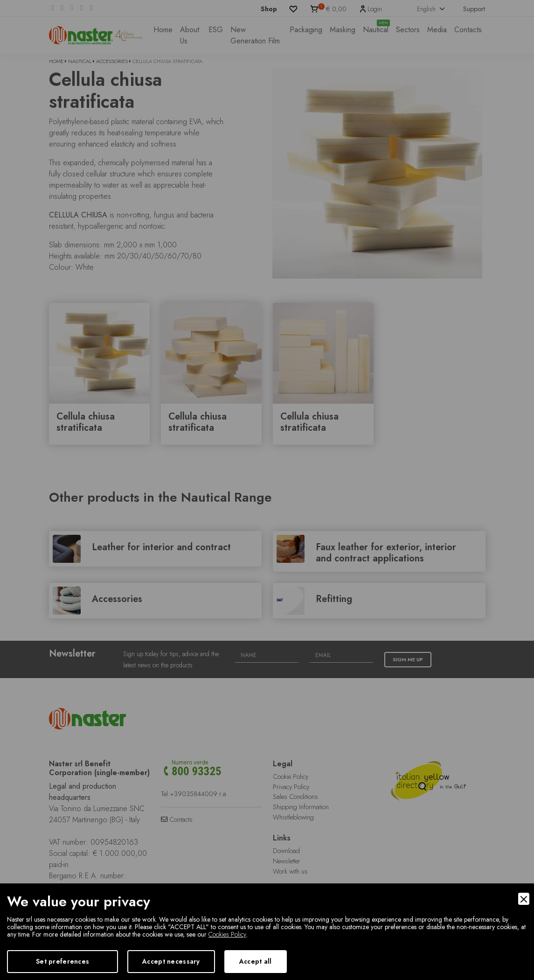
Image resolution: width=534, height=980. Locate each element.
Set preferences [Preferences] (62, 961)
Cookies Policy (227, 934)
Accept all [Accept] (256, 961)
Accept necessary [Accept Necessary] (171, 961)
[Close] (524, 899)
